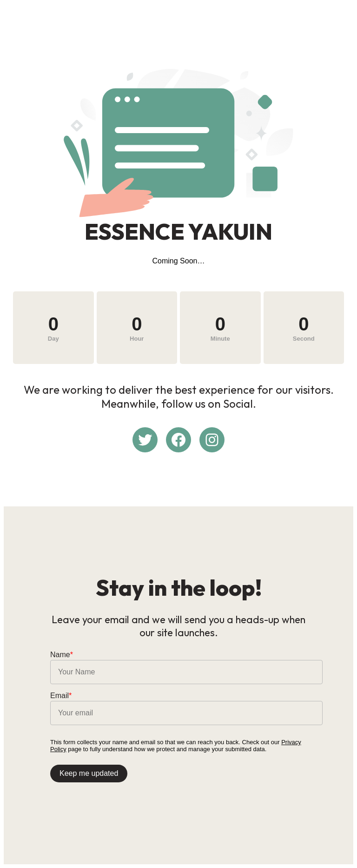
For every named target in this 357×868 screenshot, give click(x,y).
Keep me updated (89, 773)
